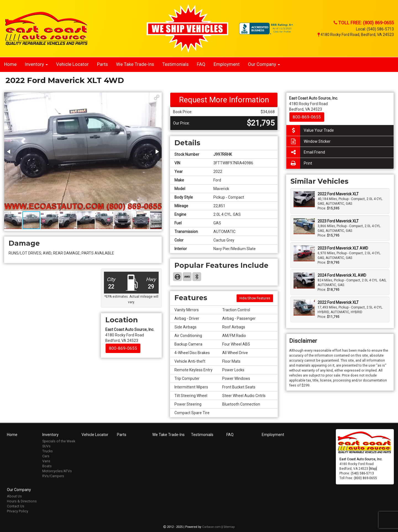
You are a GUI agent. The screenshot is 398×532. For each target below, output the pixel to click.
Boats (47, 466)
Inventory (36, 64)
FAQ (201, 64)
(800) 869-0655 (365, 478)
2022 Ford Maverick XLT (338, 194)
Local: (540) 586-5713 (375, 29)
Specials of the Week (59, 441)
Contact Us (16, 506)
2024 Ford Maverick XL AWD (342, 275)
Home (10, 64)
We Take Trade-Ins (135, 64)
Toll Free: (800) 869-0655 (364, 23)
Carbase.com (211, 527)
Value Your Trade (310, 130)
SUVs (46, 446)
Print (299, 163)
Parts (102, 64)
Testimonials (175, 64)
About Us (14, 496)
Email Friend (306, 152)
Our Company (264, 64)
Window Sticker (308, 142)
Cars (46, 456)
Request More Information (224, 100)
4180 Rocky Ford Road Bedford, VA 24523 (130, 335)
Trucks (48, 451)
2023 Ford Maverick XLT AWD (343, 248)
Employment (227, 64)
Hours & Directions (22, 501)
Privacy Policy (18, 511)
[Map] (373, 469)
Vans (46, 461)
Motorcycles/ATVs (57, 471)
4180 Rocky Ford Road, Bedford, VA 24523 (356, 35)
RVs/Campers (53, 476)
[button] (157, 97)
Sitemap (229, 527)
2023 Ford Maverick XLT (338, 221)
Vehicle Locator (72, 64)
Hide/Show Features (255, 298)
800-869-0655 (123, 348)
